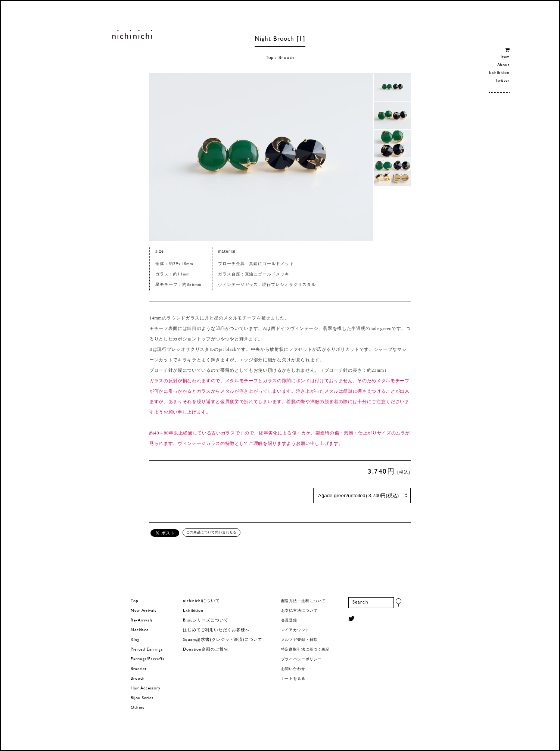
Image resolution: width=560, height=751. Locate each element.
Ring (135, 640)
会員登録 (289, 621)
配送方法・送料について (304, 601)
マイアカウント (295, 630)
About (503, 65)
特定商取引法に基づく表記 (306, 650)
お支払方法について (299, 611)
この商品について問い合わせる (211, 532)
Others (138, 708)
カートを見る (293, 679)
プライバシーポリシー (301, 659)
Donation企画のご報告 (206, 650)
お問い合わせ (293, 669)
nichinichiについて (201, 601)
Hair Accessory (145, 688)
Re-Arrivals (142, 621)
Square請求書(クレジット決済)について (223, 640)
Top (270, 58)
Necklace (140, 630)
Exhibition (499, 73)
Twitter (502, 81)
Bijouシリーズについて (206, 621)
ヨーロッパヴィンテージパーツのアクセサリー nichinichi (132, 34)
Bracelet (139, 669)
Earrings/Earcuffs (147, 659)
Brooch (286, 58)
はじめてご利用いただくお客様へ (216, 630)
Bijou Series (142, 698)
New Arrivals (144, 611)
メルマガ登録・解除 (299, 640)
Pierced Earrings (147, 650)
